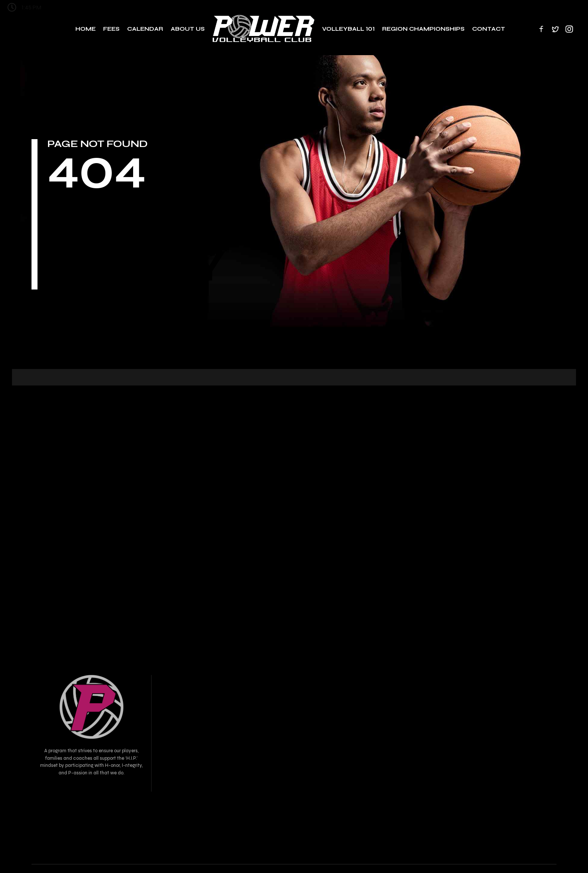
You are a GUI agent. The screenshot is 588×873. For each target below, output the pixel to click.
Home (85, 29)
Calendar (145, 29)
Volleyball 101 (348, 29)
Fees (111, 29)
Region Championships (423, 29)
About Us (188, 29)
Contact (489, 29)
